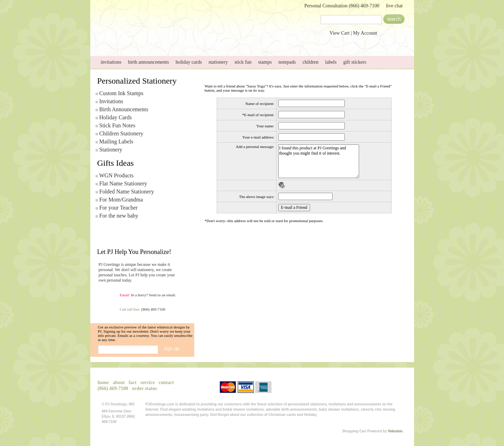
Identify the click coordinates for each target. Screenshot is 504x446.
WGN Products (116, 175)
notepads (287, 62)
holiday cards (189, 62)
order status (145, 388)
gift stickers (355, 62)
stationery (218, 62)
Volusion (395, 431)
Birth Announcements (124, 109)
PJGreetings (160, 18)
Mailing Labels (116, 141)
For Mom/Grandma (121, 200)
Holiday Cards (116, 117)
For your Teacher (119, 208)
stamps (265, 62)
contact (291, 41)
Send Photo (203, 41)
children (310, 62)
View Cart (340, 33)
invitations (111, 62)
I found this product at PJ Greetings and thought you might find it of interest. (319, 161)
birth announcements (149, 62)
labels (331, 62)
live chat (394, 6)
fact (132, 383)
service (247, 41)
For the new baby (119, 216)
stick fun (243, 62)
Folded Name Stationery (127, 192)
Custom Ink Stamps (121, 93)
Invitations (111, 101)
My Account (365, 33)
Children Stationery (121, 133)
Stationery (111, 150)
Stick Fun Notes (117, 125)
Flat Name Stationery (123, 183)
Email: (125, 295)
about (159, 41)
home (115, 41)
